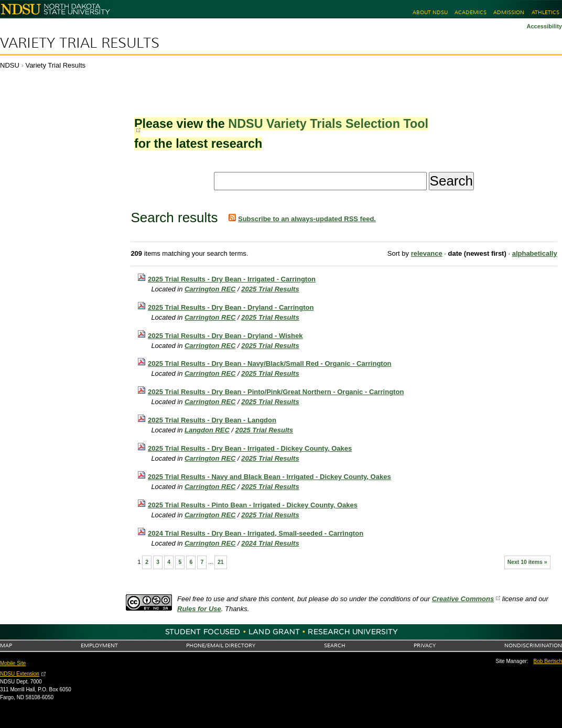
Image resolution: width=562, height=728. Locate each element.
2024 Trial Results (270, 543)
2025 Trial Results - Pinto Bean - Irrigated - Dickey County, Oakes (253, 505)
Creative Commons (463, 599)
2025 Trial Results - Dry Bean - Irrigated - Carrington (232, 279)
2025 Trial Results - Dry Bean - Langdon (212, 420)
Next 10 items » (527, 562)
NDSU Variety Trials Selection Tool (328, 124)
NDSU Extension (20, 674)
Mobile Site (13, 663)
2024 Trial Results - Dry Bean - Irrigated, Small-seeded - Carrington (256, 533)
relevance (427, 253)
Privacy (425, 645)
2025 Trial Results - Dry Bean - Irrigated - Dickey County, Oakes (250, 448)
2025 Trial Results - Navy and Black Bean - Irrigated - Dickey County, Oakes (269, 477)
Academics (471, 12)
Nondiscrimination (533, 645)
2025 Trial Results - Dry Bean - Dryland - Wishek (225, 336)
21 (221, 562)
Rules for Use (199, 609)
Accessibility (544, 26)
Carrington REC (210, 289)
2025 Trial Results (270, 289)
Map (6, 645)
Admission (509, 12)
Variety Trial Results (80, 43)
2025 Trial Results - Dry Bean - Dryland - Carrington (231, 307)
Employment (99, 645)
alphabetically (535, 253)
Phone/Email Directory (221, 645)
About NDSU (430, 12)
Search (335, 645)
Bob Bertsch (548, 661)
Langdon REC (207, 430)
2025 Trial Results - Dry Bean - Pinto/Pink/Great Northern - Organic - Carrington (276, 392)
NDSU (10, 65)
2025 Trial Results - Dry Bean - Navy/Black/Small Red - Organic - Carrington (270, 363)
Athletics (545, 12)
